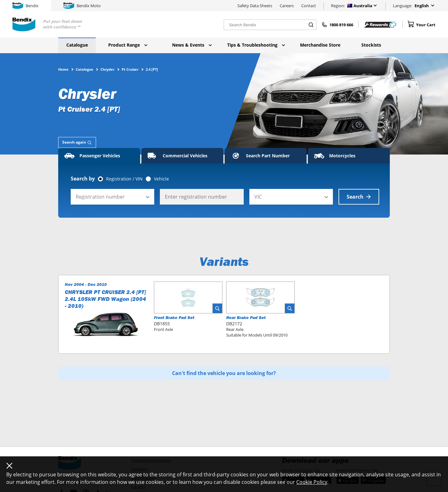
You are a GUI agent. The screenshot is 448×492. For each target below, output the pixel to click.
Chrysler (107, 69)
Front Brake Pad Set (174, 317)
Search (359, 197)
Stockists (371, 45)
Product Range (128, 45)
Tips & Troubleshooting (256, 45)
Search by (83, 179)
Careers (287, 6)
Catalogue (77, 45)
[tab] (77, 142)
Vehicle (161, 179)
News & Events (192, 45)
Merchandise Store (320, 45)
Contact (309, 6)
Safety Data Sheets (255, 6)
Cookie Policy (312, 482)
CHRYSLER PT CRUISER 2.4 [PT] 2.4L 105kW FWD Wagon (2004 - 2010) (105, 299)
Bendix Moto (82, 6)
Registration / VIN (124, 179)
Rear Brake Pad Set (246, 317)
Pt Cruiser (130, 69)
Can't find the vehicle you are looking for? (224, 373)
